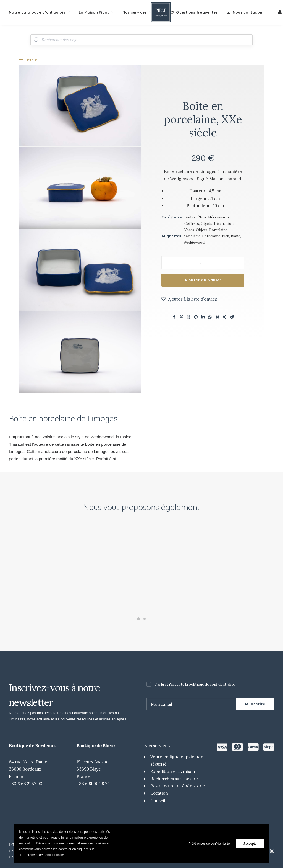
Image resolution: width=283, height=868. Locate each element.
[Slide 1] (138, 619)
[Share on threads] (188, 317)
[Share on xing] (224, 317)
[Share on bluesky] (217, 317)
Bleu (226, 236)
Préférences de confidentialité (209, 844)
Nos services (137, 12)
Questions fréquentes (197, 12)
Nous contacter (248, 12)
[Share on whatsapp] (210, 317)
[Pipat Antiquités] (161, 12)
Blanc (235, 236)
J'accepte (250, 844)
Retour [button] (28, 60)
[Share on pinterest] (196, 317)
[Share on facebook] (174, 317)
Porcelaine (218, 230)
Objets (202, 230)
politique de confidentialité (212, 684)
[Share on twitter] (181, 317)
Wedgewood (194, 242)
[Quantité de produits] (203, 262)
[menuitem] (41, 12)
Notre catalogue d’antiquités (39, 12)
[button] (80, 105)
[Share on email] (232, 317)
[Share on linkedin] (203, 317)
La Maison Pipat (96, 12)
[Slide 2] (145, 619)
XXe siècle (192, 236)
